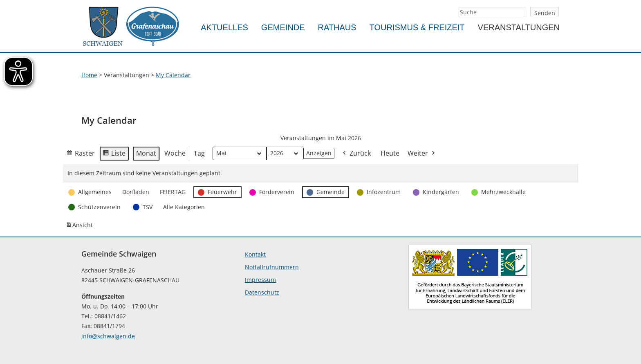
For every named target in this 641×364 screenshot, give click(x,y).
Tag (199, 153)
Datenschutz (262, 292)
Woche (175, 153)
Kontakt (255, 254)
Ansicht (81, 227)
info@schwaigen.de (108, 336)
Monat (146, 153)
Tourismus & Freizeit (417, 27)
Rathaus (337, 27)
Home (89, 75)
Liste (114, 155)
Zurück (356, 154)
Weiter (422, 154)
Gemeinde (283, 27)
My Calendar (173, 75)
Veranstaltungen (519, 27)
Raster (81, 155)
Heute (390, 153)
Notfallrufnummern (272, 267)
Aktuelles (224, 27)
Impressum (260, 280)
